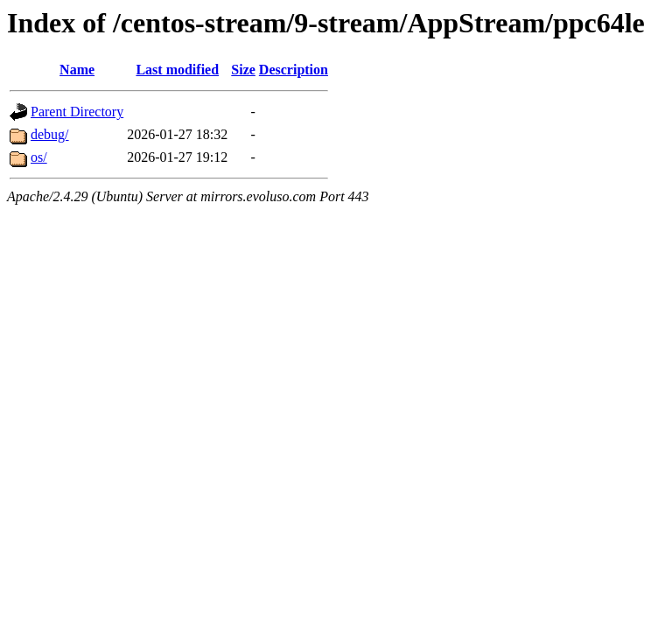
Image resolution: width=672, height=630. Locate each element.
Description (294, 70)
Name (77, 70)
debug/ (50, 134)
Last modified (177, 70)
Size (243, 70)
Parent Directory (77, 112)
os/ (39, 157)
